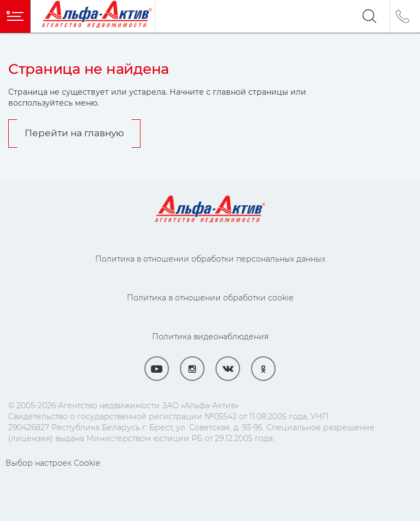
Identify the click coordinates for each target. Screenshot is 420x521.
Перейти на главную (74, 133)
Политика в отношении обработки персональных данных (210, 259)
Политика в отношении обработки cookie (210, 298)
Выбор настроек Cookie (53, 463)
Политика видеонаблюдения (210, 337)
